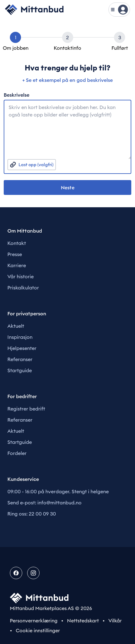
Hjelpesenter (22, 348)
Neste (68, 187)
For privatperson (27, 314)
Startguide (20, 370)
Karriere (17, 265)
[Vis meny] (119, 10)
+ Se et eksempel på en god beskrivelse (67, 80)
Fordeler (17, 453)
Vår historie (21, 276)
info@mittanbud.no (59, 503)
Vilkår (115, 621)
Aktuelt (16, 326)
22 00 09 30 (42, 514)
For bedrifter (22, 396)
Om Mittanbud (25, 231)
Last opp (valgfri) (32, 165)
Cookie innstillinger (38, 630)
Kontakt (17, 243)
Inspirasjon (20, 337)
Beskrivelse (17, 95)
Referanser (20, 359)
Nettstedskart (83, 621)
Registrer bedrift (26, 409)
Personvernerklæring (34, 621)
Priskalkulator (23, 288)
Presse (15, 254)
